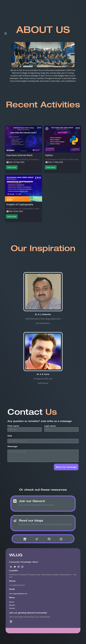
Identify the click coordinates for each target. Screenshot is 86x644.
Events (12, 602)
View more (12, 167)
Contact (12, 608)
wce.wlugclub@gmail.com (18, 594)
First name (13, 426)
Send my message (66, 467)
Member (12, 605)
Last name (50, 426)
